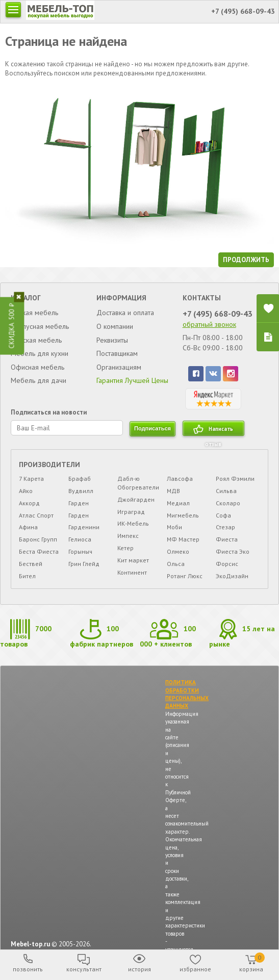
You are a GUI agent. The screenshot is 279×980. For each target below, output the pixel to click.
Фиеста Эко (233, 551)
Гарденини (84, 527)
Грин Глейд (84, 564)
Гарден (79, 503)
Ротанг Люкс (185, 576)
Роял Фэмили (235, 479)
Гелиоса (80, 539)
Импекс (128, 536)
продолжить (246, 260)
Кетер (125, 548)
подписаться (153, 428)
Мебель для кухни (40, 353)
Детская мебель (36, 340)
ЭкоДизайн (232, 576)
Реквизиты (112, 340)
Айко (26, 491)
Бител (27, 576)
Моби (174, 527)
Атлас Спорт (36, 515)
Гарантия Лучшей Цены (132, 380)
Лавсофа (180, 479)
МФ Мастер (183, 539)
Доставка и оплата (125, 313)
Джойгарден (136, 499)
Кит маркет (133, 560)
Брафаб (80, 479)
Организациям (119, 367)
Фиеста (227, 539)
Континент (132, 572)
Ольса (176, 564)
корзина (252, 963)
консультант (84, 969)
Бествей (31, 564)
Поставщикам (117, 353)
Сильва (226, 491)
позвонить (28, 969)
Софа (223, 515)
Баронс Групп (38, 539)
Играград (131, 512)
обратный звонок (209, 324)
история (139, 969)
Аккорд (29, 503)
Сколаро (228, 503)
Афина (28, 527)
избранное (195, 969)
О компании (115, 326)
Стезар (225, 527)
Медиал (178, 503)
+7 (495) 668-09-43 (218, 314)
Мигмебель (183, 515)
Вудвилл (81, 491)
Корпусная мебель (40, 326)
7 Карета (31, 479)
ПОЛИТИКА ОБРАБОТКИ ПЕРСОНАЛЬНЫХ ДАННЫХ (187, 694)
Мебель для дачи (39, 380)
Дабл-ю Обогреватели (138, 483)
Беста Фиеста (39, 551)
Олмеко (178, 551)
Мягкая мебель (34, 313)
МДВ (173, 491)
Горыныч (80, 551)
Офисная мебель (37, 367)
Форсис (227, 564)
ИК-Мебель (133, 523)
